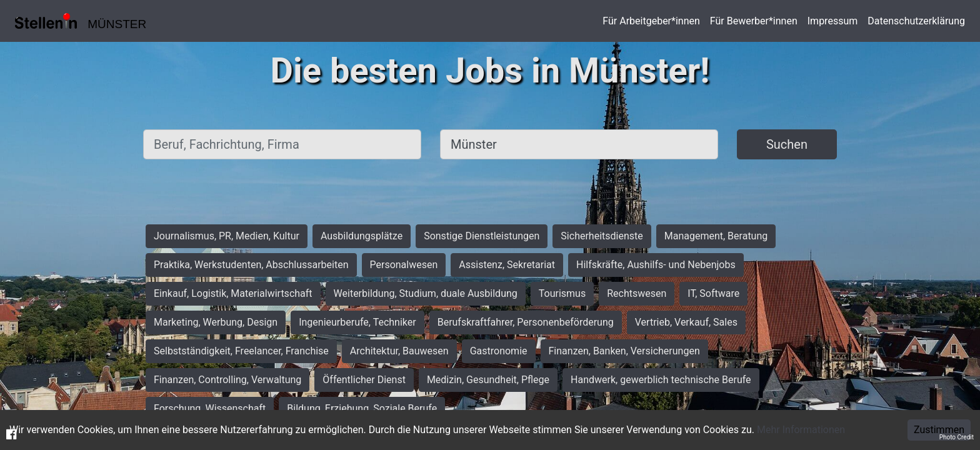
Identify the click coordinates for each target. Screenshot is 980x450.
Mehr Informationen (801, 430)
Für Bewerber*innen (754, 21)
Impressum (833, 21)
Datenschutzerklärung (916, 21)
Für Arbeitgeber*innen (651, 21)
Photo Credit (957, 437)
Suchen (787, 144)
